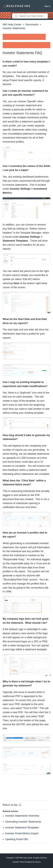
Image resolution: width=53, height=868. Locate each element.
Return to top (12, 805)
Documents (32, 25)
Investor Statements (14, 28)
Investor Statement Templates (22, 828)
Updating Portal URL (17, 839)
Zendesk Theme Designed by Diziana (27, 862)
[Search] (30, 16)
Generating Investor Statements (23, 822)
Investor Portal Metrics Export (22, 833)
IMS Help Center (12, 25)
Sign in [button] (47, 6)
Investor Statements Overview (22, 816)
